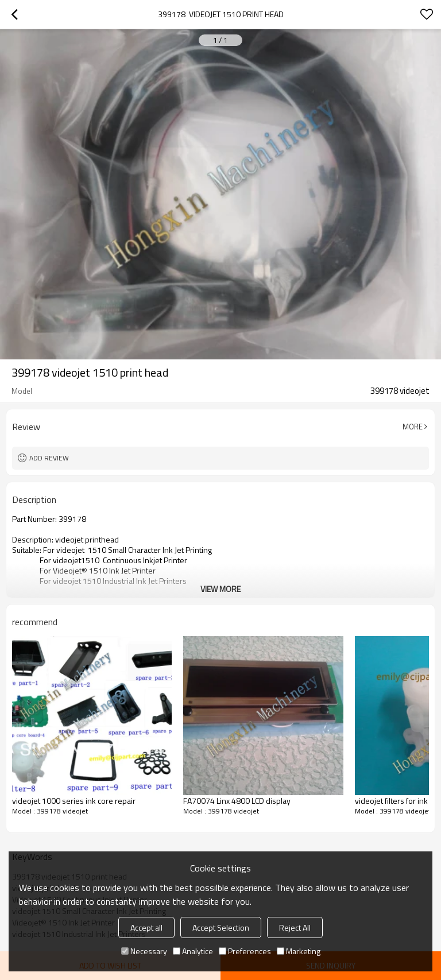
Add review (49, 458)
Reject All (295, 927)
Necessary (144, 951)
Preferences (245, 951)
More (413, 427)
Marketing (299, 951)
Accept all (146, 927)
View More (220, 589)
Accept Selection (221, 927)
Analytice (193, 951)
